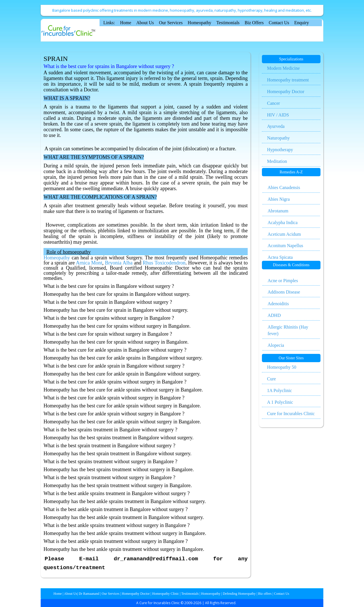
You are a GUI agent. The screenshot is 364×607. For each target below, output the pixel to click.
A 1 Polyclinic (280, 402)
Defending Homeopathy (239, 594)
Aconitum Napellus (285, 246)
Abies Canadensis (284, 187)
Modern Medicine (283, 68)
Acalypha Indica (283, 223)
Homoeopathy (211, 594)
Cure (271, 379)
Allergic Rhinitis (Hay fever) (288, 330)
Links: (109, 23)
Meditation (277, 161)
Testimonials (228, 23)
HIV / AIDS (278, 115)
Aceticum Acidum (284, 234)
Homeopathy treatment (288, 80)
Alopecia (276, 345)
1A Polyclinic (280, 390)
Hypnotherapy (280, 150)
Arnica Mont (89, 263)
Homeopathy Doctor (286, 92)
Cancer (273, 103)
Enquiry (302, 23)
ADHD (274, 315)
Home (126, 23)
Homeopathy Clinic (166, 594)
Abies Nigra (279, 199)
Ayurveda (276, 126)
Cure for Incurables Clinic (291, 414)
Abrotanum (278, 211)
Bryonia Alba (119, 263)
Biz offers (265, 594)
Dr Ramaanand (89, 594)
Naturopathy (278, 138)
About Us (145, 23)
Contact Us (279, 23)
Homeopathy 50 (282, 367)
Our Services (171, 23)
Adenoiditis (278, 304)
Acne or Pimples (283, 281)
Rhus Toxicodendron (164, 263)
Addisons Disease (284, 292)
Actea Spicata (280, 257)
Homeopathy (199, 23)
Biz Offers (254, 23)
